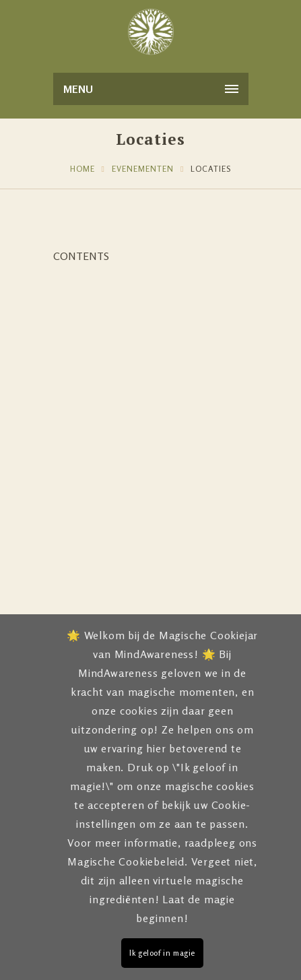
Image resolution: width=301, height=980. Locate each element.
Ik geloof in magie (162, 953)
